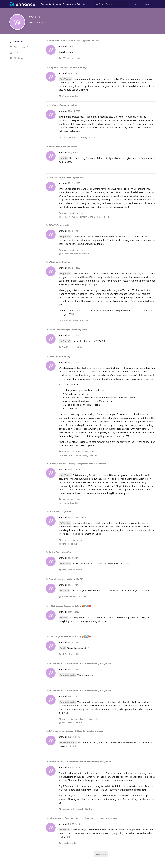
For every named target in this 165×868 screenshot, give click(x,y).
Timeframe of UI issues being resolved (66, 177)
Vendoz (66, 523)
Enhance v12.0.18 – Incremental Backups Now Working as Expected (80, 663)
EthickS (66, 341)
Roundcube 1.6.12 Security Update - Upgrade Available (74, 40)
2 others (98, 217)
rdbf (65, 617)
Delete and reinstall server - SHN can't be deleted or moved (76, 731)
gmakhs (67, 237)
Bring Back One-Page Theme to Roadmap (68, 67)
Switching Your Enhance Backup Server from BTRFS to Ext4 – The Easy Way (83, 818)
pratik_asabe (69, 675)
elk (64, 648)
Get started (82, 4)
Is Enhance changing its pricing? (64, 105)
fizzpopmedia (69, 742)
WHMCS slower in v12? (59, 225)
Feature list (46, 4)
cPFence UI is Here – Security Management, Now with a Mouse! (78, 464)
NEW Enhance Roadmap (59, 262)
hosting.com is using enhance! (63, 147)
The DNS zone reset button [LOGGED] (66, 579)
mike (65, 158)
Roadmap (57, 4)
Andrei (66, 830)
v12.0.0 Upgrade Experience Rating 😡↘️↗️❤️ (70, 606)
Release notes (69, 4)
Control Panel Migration (60, 511)
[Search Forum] (111, 4)
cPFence (67, 79)
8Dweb (66, 590)
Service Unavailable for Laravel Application (69, 330)
